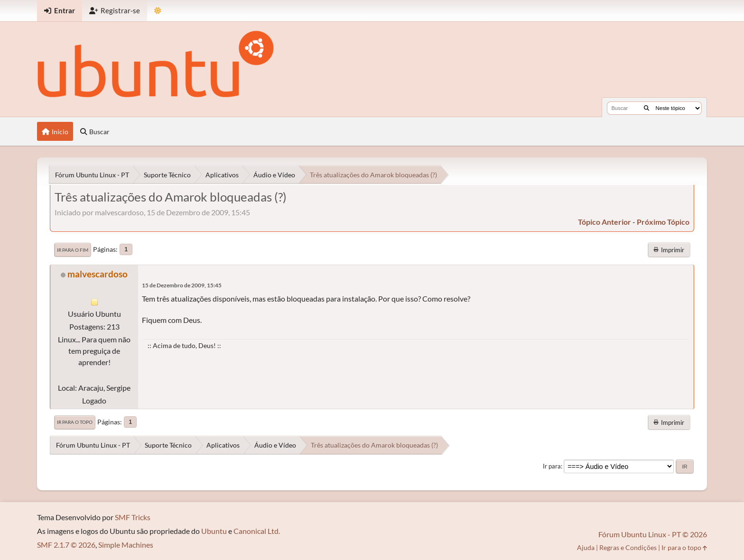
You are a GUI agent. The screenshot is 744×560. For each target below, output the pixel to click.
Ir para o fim (73, 250)
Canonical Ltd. (257, 531)
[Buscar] (646, 108)
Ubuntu (214, 531)
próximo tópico (663, 222)
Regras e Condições (628, 547)
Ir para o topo (75, 422)
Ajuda (586, 547)
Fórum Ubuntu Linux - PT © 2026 (653, 534)
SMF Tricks (133, 517)
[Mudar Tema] (158, 11)
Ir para (552, 466)
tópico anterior (604, 222)
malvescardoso (98, 274)
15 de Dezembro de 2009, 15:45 (182, 285)
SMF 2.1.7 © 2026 (66, 545)
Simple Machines (126, 545)
